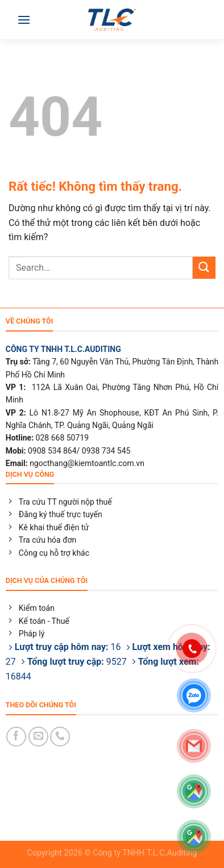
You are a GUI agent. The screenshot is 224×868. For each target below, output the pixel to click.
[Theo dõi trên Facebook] (16, 737)
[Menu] (24, 20)
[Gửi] (204, 268)
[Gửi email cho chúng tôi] (38, 737)
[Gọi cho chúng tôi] (60, 737)
